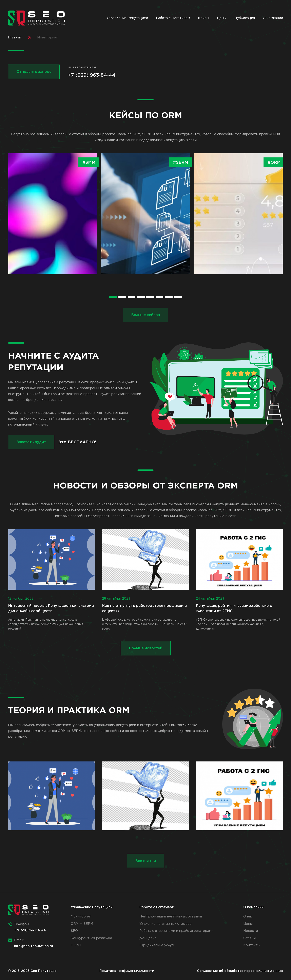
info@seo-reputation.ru (34, 946)
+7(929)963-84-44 (30, 930)
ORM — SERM (82, 924)
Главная (15, 37)
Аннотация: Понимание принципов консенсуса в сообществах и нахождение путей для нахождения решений (52, 580)
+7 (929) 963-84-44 (91, 75)
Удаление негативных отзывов (166, 924)
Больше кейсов (145, 315)
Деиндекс (148, 938)
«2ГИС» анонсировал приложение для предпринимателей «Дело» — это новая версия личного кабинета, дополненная (239, 580)
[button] (113, 297)
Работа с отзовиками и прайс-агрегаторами (176, 931)
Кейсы (203, 18)
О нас (248, 916)
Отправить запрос (34, 72)
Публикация (245, 18)
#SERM (181, 162)
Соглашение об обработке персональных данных (240, 971)
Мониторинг (81, 916)
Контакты (252, 945)
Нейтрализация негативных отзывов (171, 916)
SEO (74, 931)
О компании (273, 18)
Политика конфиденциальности (127, 971)
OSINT (76, 945)
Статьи (249, 938)
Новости (251, 931)
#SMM (89, 162)
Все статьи (145, 861)
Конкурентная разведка (91, 938)
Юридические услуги (157, 945)
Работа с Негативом (173, 18)
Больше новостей (146, 648)
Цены (222, 18)
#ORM (274, 162)
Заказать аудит (31, 442)
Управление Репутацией (127, 18)
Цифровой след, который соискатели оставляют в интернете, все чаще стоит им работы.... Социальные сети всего (146, 580)
